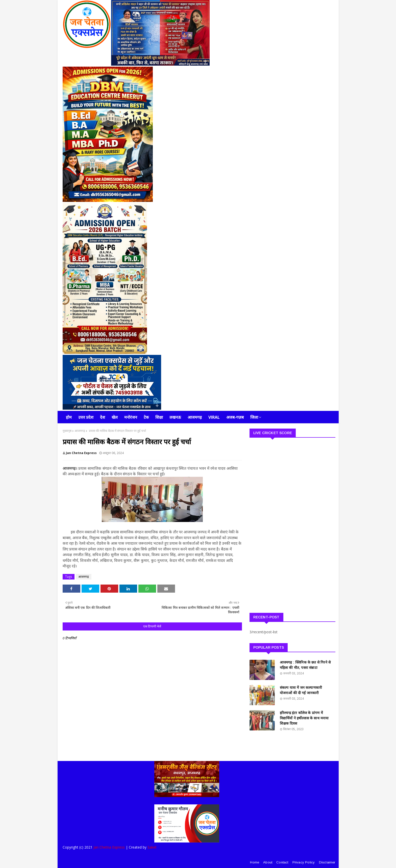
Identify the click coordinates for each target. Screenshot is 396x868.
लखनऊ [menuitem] (175, 417)
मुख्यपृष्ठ (67, 431)
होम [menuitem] (69, 417)
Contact (282, 862)
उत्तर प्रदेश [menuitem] (86, 417)
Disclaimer (327, 862)
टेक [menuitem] (146, 417)
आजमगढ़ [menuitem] (195, 417)
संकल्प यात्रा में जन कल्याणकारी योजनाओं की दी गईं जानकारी (301, 690)
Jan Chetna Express (81, 453)
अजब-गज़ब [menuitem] (235, 417)
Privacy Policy (304, 862)
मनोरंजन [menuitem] (131, 417)
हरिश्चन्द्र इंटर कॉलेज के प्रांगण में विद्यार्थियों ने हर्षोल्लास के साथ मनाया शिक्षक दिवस (304, 718)
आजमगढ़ (80, 431)
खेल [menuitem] (115, 417)
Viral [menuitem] (214, 417)
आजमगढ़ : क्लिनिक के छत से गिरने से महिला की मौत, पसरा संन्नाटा (305, 665)
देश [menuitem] (103, 417)
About (268, 862)
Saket (152, 847)
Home (255, 862)
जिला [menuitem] (254, 417)
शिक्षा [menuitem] (159, 417)
